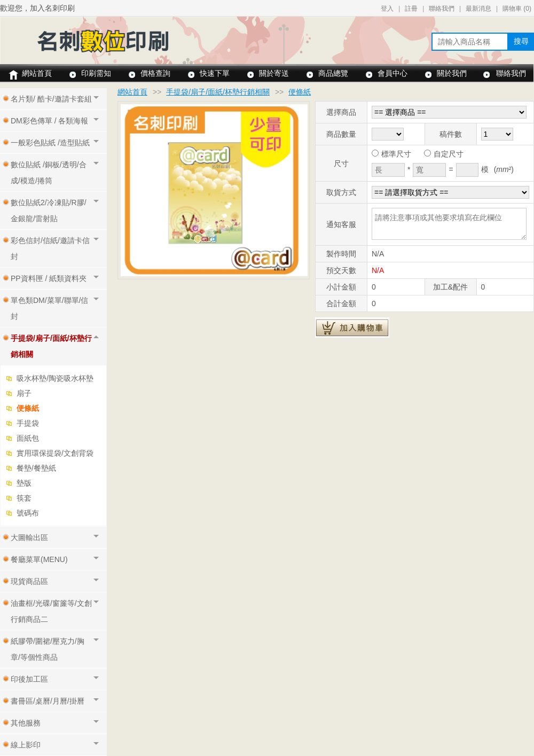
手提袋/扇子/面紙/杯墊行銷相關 (218, 92)
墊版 (24, 483)
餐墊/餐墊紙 (36, 468)
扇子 (24, 393)
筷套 (24, 498)
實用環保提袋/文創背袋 (55, 453)
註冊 (411, 9)
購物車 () (517, 9)
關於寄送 (274, 73)
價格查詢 (155, 73)
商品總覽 (333, 73)
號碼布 (28, 513)
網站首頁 (37, 73)
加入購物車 (352, 328)
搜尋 (521, 41)
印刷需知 (96, 73)
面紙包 (28, 438)
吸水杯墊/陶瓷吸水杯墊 (55, 378)
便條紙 (28, 408)
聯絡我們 (442, 9)
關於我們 (452, 73)
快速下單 (215, 73)
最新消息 (478, 9)
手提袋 (28, 423)
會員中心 (392, 73)
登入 (387, 9)
